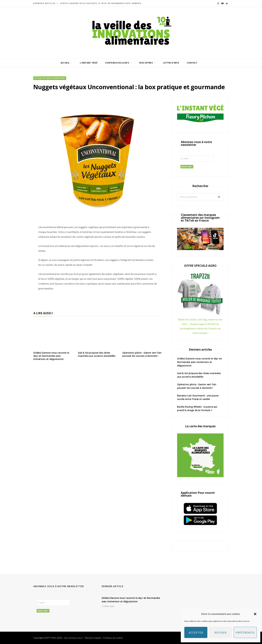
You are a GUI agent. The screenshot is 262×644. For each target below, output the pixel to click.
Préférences (245, 632)
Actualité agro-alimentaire (50, 78)
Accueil (65, 63)
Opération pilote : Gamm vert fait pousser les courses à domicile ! (142, 354)
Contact (192, 63)
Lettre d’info (171, 63)
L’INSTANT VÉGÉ (89, 63)
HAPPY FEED (50, 638)
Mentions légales (93, 638)
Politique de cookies (113, 638)
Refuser (220, 632)
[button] (255, 614)
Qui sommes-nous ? (74, 638)
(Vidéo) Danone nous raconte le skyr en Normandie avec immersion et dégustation (103, 3)
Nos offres (146, 63)
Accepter (196, 632)
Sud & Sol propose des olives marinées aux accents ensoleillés (97, 354)
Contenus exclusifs (117, 63)
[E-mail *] (197, 158)
